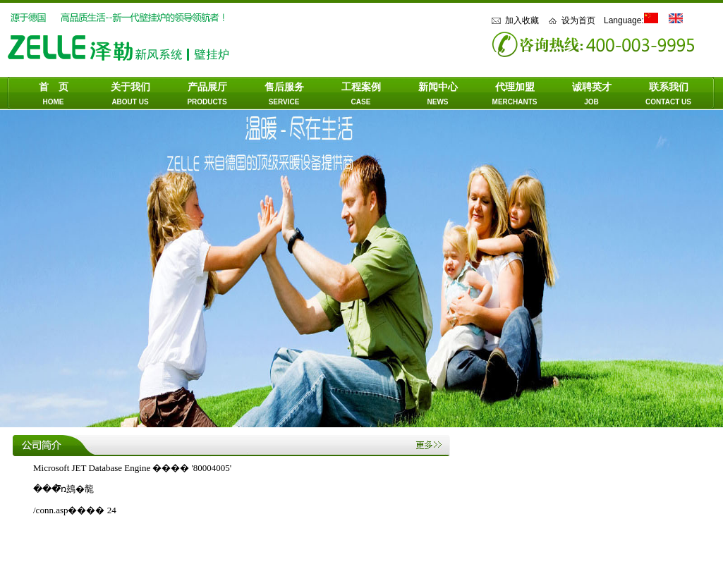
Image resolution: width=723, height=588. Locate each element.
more (432, 446)
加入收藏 (522, 20)
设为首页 (578, 20)
